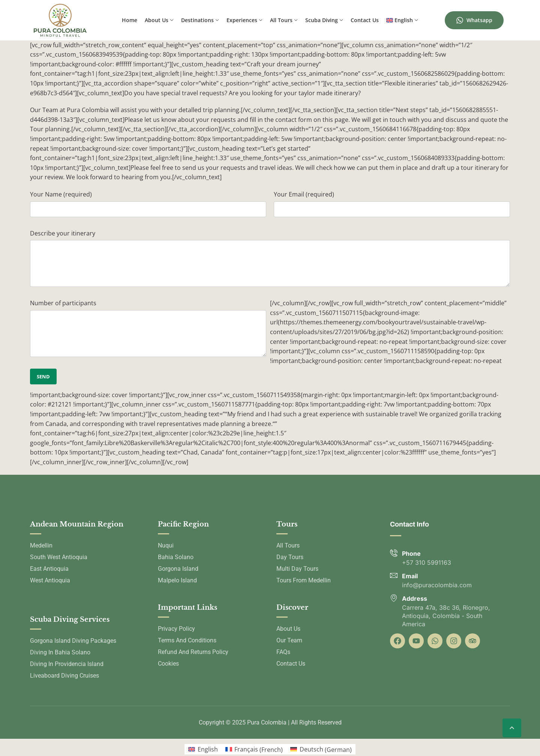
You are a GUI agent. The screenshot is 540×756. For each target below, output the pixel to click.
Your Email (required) (304, 194)
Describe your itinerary (63, 233)
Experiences (244, 20)
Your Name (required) (61, 194)
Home (130, 20)
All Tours (284, 20)
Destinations (200, 20)
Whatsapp (474, 20)
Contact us (365, 20)
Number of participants (63, 303)
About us (159, 20)
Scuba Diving (324, 20)
